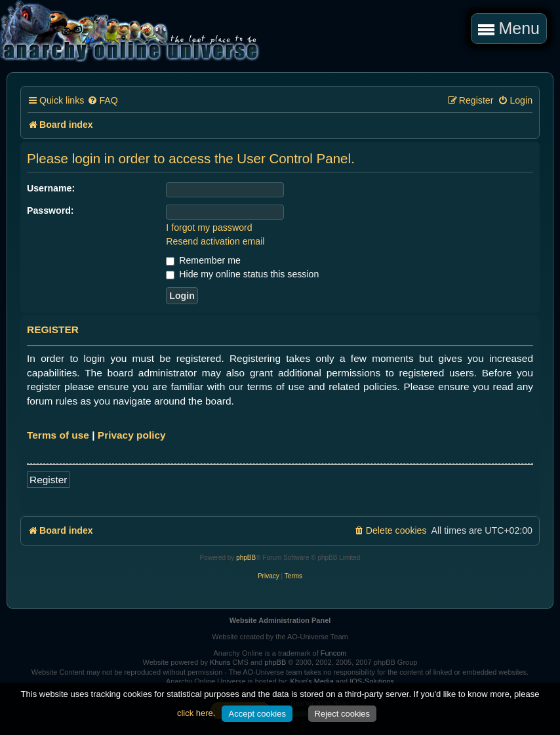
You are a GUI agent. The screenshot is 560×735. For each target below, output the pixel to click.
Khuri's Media (311, 681)
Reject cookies (343, 714)
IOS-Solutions (372, 681)
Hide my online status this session (242, 274)
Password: (50, 210)
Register (48, 480)
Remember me (203, 260)
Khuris (220, 662)
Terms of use (58, 435)
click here (195, 713)
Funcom (334, 653)
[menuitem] (102, 101)
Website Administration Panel (280, 620)
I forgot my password (209, 228)
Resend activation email (215, 241)
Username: (51, 188)
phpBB (246, 558)
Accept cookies (257, 714)
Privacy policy (132, 435)
